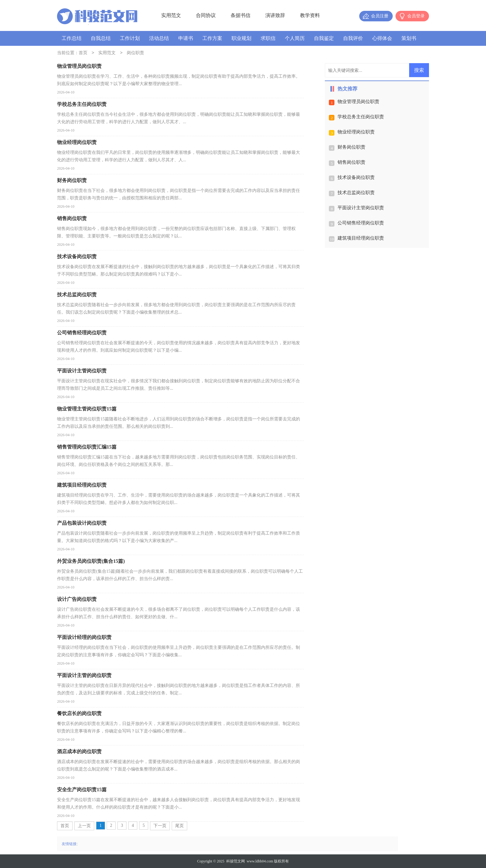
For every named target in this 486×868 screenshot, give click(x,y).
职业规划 (241, 38)
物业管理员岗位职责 (358, 102)
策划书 (409, 38)
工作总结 (72, 38)
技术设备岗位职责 (356, 177)
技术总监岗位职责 (356, 193)
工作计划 (130, 38)
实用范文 (171, 15)
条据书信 (241, 15)
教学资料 (310, 15)
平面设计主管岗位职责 (361, 208)
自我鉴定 (324, 38)
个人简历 (295, 38)
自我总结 (101, 38)
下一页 (160, 826)
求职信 (268, 38)
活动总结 (159, 38)
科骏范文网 (236, 861)
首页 (83, 53)
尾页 (179, 826)
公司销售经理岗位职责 (361, 223)
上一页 (84, 826)
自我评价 (353, 38)
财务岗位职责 (351, 147)
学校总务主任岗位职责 (361, 117)
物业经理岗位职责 (356, 132)
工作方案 (212, 38)
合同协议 (206, 15)
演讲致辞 (275, 15)
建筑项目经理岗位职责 (361, 238)
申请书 (186, 38)
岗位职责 (135, 53)
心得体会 (382, 38)
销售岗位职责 (351, 162)
